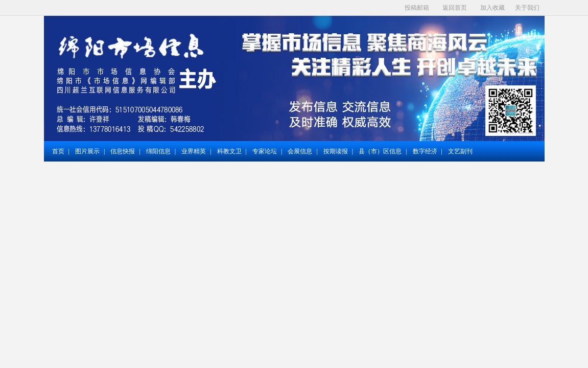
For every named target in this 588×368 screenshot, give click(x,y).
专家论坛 (265, 151)
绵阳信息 (158, 151)
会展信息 (300, 151)
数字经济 (425, 151)
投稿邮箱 (417, 8)
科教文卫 (229, 151)
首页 (58, 151)
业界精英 (194, 151)
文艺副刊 (460, 151)
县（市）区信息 (380, 151)
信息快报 (123, 151)
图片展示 (87, 151)
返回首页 (455, 8)
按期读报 (336, 151)
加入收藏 (492, 8)
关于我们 (527, 8)
